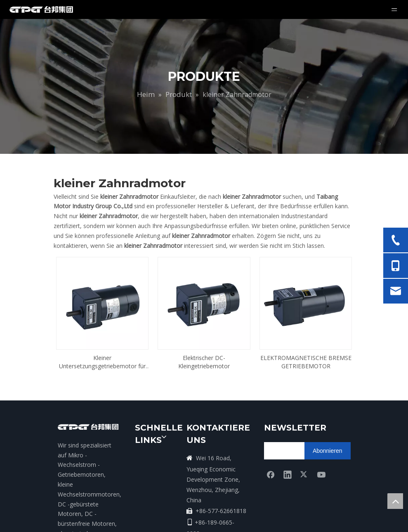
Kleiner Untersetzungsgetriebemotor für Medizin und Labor (102, 343)
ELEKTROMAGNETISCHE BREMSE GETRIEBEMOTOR (306, 343)
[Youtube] (321, 455)
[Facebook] (271, 455)
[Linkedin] (288, 455)
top (395, 501)
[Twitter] (304, 455)
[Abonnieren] (328, 432)
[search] (296, 432)
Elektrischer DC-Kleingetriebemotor (204, 343)
